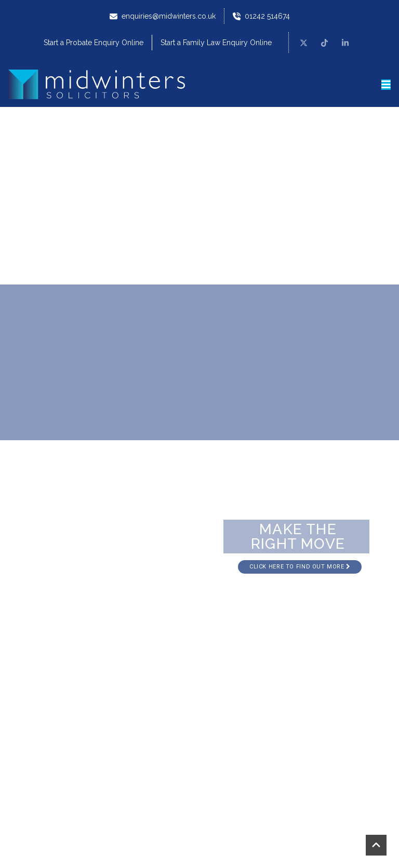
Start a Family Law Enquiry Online (216, 43)
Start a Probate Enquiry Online (94, 43)
